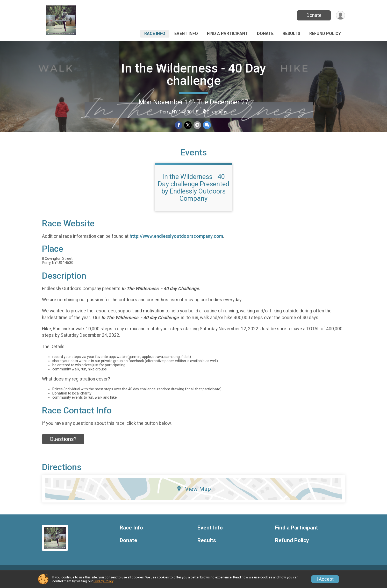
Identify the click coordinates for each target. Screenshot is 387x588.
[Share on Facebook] (179, 125)
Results (291, 34)
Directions (217, 112)
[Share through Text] (206, 125)
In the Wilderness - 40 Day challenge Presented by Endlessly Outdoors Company (193, 195)
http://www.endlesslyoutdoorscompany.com (176, 243)
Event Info (186, 34)
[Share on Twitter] (188, 125)
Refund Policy (325, 34)
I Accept (325, 579)
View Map (194, 496)
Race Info (155, 34)
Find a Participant (227, 34)
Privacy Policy (103, 581)
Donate (313, 15)
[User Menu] (340, 15)
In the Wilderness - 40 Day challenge (194, 74)
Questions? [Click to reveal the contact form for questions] (63, 446)
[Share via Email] (197, 125)
